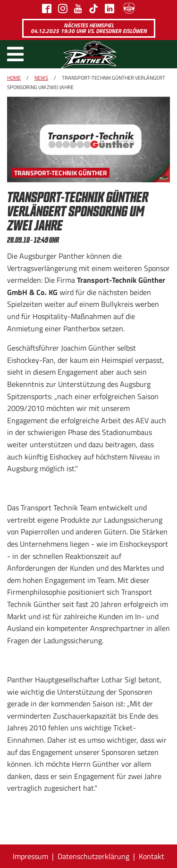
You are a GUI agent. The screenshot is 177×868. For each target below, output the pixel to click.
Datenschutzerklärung (93, 856)
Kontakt (152, 856)
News (41, 78)
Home (14, 78)
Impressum (30, 856)
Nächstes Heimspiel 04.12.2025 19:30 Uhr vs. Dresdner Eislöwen (89, 28)
